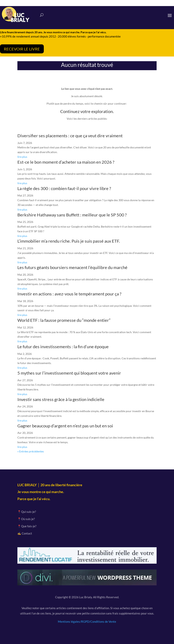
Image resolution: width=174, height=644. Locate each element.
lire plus (22, 157)
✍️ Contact (25, 533)
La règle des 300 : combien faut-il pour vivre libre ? (64, 188)
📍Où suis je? (26, 519)
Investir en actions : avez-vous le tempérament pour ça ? (69, 294)
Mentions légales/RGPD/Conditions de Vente (87, 622)
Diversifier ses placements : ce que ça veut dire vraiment (70, 136)
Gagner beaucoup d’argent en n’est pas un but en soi (65, 426)
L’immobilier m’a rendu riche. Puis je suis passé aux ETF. (69, 241)
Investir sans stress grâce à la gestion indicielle (61, 399)
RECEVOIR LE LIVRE (22, 49)
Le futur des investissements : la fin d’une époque (63, 347)
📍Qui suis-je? (27, 512)
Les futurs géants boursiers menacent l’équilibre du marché (72, 267)
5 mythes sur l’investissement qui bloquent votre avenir (69, 373)
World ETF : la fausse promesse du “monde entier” (64, 320)
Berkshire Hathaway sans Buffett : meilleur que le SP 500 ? (72, 215)
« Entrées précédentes (31, 451)
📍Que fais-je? (27, 526)
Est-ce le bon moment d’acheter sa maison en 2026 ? (66, 162)
